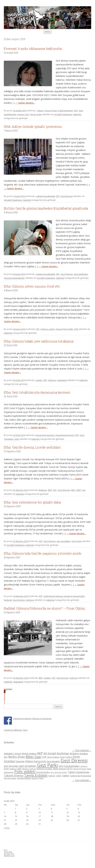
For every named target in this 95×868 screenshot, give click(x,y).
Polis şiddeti (25, 772)
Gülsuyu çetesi (48, 329)
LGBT (78, 490)
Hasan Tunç (23, 114)
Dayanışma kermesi (45, 435)
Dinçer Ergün (51, 111)
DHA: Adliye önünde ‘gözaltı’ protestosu (33, 127)
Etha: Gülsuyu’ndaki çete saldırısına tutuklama (39, 341)
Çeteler (39, 380)
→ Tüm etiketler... (81, 751)
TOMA (58, 776)
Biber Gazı (33, 757)
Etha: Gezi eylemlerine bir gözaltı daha (32, 502)
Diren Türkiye (66, 757)
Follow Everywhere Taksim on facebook (32, 718)
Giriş (6, 850)
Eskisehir (20, 761)
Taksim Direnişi (14, 775)
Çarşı (41, 778)
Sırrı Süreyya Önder (59, 772)
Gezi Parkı (76, 541)
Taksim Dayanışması (79, 772)
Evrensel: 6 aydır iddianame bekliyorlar (33, 49)
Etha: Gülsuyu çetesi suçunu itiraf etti (32, 286)
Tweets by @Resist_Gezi (16, 730)
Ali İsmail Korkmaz (56, 753)
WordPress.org (9, 856)
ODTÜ (69, 769)
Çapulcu (35, 778)
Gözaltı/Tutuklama (63, 114)
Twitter (65, 776)
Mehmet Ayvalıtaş (44, 769)
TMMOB (52, 776)
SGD (76, 329)
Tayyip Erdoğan (36, 775)
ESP (76, 111)
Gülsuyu (52, 380)
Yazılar (8, 852)
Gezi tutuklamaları (69, 766)
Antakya (84, 754)
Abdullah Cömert (12, 754)
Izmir (17, 439)
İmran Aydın (36, 114)
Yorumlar (9, 854)
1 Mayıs (40, 111)
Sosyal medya (43, 772)
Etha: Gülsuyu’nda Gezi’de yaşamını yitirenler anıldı (43, 553)
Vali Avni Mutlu (10, 778)
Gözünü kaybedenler (14, 278)
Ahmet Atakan (29, 754)
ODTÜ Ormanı (80, 769)
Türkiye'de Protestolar (81, 776)
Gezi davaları (53, 761)
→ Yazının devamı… (25, 103)
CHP (44, 757)
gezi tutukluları (81, 274)
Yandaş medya (24, 778)
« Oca (7, 828)
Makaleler (18, 682)
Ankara (74, 753)
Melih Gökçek (59, 769)
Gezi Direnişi (67, 196)
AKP (40, 753)
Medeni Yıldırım (29, 769)
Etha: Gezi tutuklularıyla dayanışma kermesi (37, 392)
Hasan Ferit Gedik (64, 329)
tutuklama (62, 380)
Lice (84, 490)
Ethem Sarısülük (36, 761)
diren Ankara (53, 757)
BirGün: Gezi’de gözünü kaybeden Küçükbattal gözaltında (46, 208)
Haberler (77, 114)
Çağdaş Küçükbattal (45, 196)
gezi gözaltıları (64, 541)
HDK (73, 490)
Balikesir (43, 490)
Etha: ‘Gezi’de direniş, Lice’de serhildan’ (32, 447)
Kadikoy (13, 769)
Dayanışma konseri (65, 435)
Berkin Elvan (17, 757)
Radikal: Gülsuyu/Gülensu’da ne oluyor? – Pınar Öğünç (45, 608)
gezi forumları (11, 766)
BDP (50, 490)
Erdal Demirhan (66, 111)
